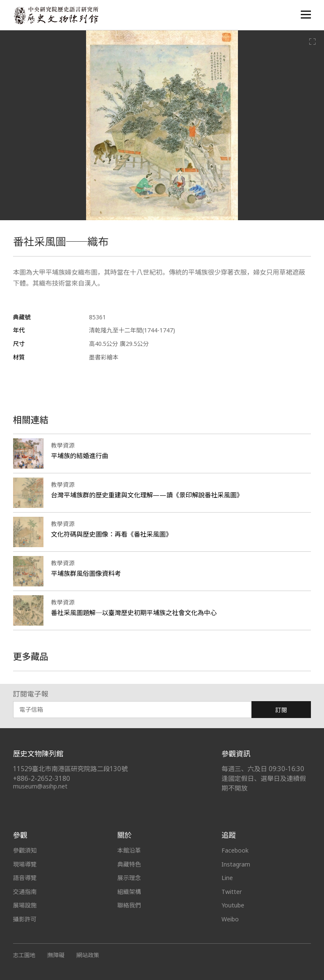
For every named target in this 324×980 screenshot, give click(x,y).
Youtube (233, 905)
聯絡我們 (129, 905)
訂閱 (281, 710)
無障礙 (56, 955)
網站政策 (88, 955)
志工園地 (24, 955)
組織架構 (129, 892)
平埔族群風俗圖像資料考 (86, 573)
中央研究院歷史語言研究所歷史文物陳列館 (56, 15)
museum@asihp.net (40, 786)
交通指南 (25, 892)
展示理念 (129, 878)
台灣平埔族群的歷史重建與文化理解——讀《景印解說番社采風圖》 (147, 495)
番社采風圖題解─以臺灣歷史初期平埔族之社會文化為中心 (134, 613)
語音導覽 (25, 878)
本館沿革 (129, 850)
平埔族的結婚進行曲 (80, 456)
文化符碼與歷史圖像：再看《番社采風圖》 (112, 534)
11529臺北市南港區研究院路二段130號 (70, 769)
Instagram (236, 864)
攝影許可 (25, 919)
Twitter (232, 892)
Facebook (235, 850)
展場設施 (25, 905)
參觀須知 (25, 850)
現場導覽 (25, 864)
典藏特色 (129, 864)
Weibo (230, 919)
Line (227, 878)
